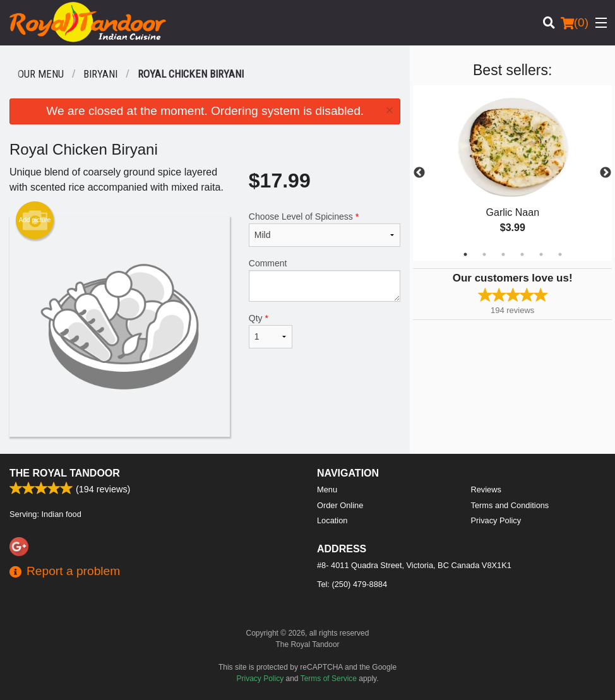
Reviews (486, 489)
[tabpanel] (512, 173)
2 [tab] (484, 254)
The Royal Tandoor (65, 473)
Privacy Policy (496, 520)
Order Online (340, 505)
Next (606, 173)
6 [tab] (560, 254)
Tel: (352, 584)
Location (332, 520)
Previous (419, 173)
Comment (325, 280)
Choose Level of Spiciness (325, 229)
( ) (575, 23)
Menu (327, 489)
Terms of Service (329, 679)
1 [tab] (465, 254)
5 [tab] (541, 254)
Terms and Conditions (510, 505)
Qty (271, 331)
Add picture (35, 220)
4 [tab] (522, 254)
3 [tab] (503, 254)
